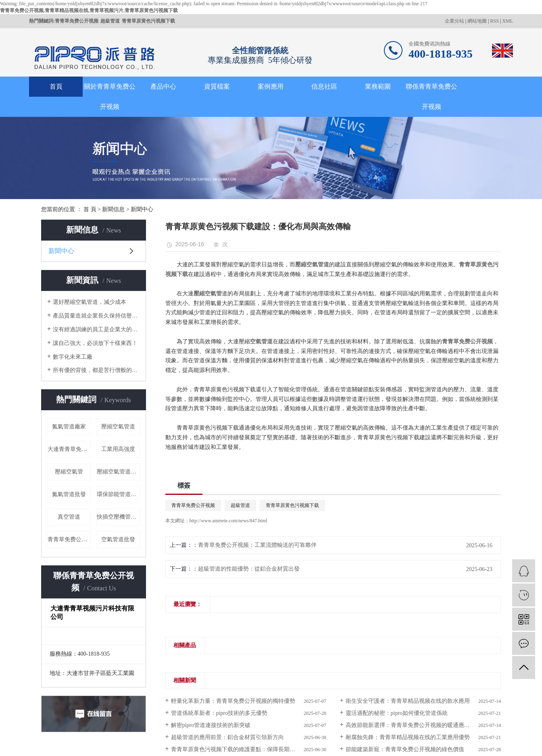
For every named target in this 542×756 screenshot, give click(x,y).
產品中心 (163, 86)
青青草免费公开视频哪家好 (69, 539)
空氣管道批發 (118, 539)
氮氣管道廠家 (69, 427)
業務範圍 (378, 86)
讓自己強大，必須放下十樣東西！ (95, 343)
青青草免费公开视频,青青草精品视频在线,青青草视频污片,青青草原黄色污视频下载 (89, 10)
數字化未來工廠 (73, 357)
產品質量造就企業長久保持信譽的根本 (96, 316)
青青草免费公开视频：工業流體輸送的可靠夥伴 (257, 545)
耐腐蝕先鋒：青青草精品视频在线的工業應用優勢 (408, 737)
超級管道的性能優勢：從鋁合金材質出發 (249, 569)
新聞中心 (142, 209)
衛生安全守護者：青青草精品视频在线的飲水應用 (408, 701)
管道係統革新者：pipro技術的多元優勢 (219, 713)
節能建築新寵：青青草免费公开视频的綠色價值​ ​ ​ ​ (407, 749)
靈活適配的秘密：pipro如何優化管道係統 (397, 713)
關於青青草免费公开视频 (110, 97)
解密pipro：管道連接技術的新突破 (211, 725)
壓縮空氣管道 (118, 427)
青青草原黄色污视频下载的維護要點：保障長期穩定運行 (242, 749)
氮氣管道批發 (69, 494)
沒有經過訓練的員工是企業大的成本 (96, 329)
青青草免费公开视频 (77, 21)
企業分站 (454, 21)
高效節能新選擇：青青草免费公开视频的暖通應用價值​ (413, 725)
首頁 (56, 86)
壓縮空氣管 (69, 472)
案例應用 (271, 86)
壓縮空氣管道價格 (118, 472)
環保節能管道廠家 (118, 494)
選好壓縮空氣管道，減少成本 (90, 302)
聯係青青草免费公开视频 (432, 97)
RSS (495, 21)
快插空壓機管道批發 (118, 517)
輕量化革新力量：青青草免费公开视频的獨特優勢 (233, 701)
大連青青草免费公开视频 (69, 449)
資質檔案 (217, 86)
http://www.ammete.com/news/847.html (228, 521)
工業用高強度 (118, 449)
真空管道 (69, 517)
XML (508, 21)
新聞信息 (113, 209)
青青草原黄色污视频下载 (148, 21)
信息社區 (324, 86)
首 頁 (90, 209)
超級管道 (110, 21)
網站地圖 (477, 21)
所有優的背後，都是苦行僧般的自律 (96, 370)
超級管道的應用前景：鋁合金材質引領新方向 (227, 737)
